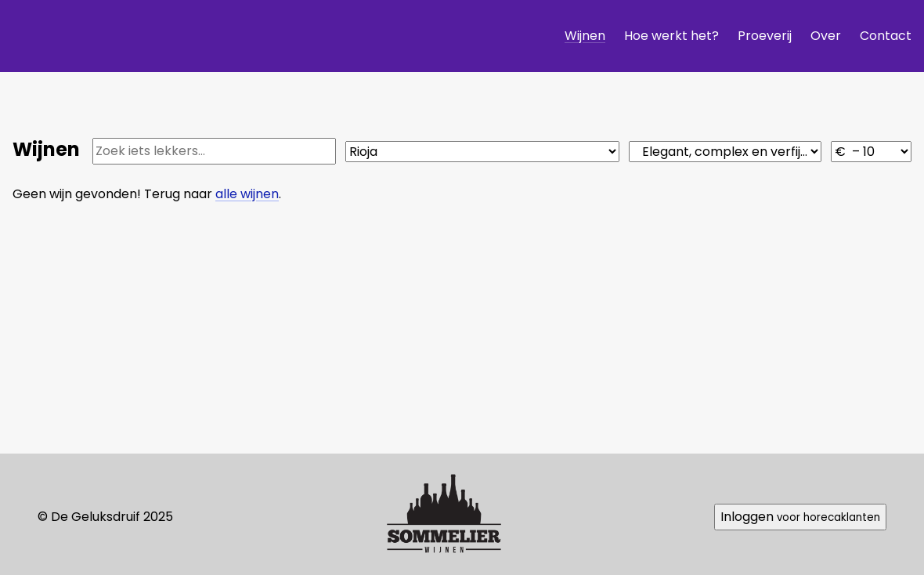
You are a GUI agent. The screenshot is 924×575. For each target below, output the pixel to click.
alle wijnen (247, 194)
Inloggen (800, 517)
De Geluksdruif (141, 36)
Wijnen (585, 36)
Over (826, 36)
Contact (886, 36)
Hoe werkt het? (671, 36)
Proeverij (765, 36)
